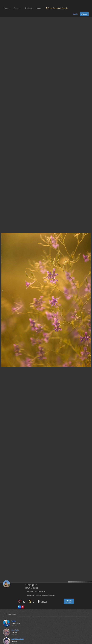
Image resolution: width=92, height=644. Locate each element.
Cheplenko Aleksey (18, 639)
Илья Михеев (32, 588)
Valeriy (14, 621)
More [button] (40, 8)
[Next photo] (90, 291)
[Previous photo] (2, 291)
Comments (11, 615)
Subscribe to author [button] (69, 601)
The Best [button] (29, 8)
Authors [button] (18, 8)
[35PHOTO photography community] (13, 3)
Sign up (84, 14)
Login (75, 14)
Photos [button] (7, 8)
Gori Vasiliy (15, 630)
